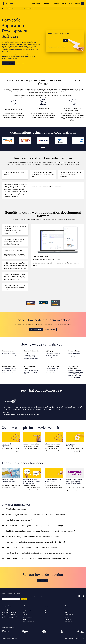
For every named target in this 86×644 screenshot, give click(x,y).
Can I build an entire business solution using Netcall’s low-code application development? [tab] (40, 531)
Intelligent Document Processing (9, 616)
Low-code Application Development (10, 609)
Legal (66, 639)
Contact (83, 639)
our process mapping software (61, 91)
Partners (66, 613)
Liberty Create (25, 43)
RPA (21, 114)
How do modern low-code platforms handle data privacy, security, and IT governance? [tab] (39, 553)
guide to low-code (7, 57)
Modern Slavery (68, 619)
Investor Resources (69, 614)
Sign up (24, 599)
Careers (66, 616)
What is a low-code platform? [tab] (17, 509)
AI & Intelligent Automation (8, 618)
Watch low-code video (36, 329)
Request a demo (20, 63)
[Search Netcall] (83, 4)
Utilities (24, 619)
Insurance (25, 614)
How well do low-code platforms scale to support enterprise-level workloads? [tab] (35, 542)
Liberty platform (11, 9)
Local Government (27, 611)
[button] (65, 41)
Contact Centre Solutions (7, 611)
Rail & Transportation (28, 618)
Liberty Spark (77, 377)
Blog (45, 613)
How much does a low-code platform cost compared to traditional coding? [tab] (34, 526)
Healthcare (25, 609)
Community (67, 618)
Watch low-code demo (9, 63)
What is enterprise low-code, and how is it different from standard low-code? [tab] (35, 515)
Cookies (77, 639)
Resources (46, 609)
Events (66, 611)
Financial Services (27, 616)
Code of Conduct (68, 621)
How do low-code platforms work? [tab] (19, 520)
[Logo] (7, 4)
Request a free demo (50, 329)
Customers (46, 611)
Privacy (71, 639)
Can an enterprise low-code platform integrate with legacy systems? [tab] (32, 547)
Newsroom (67, 609)
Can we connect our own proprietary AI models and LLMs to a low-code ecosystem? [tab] (38, 558)
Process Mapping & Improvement (9, 613)
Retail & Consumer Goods (28, 621)
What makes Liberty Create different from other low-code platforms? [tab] (32, 536)
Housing (25, 613)
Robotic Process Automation (8, 614)
